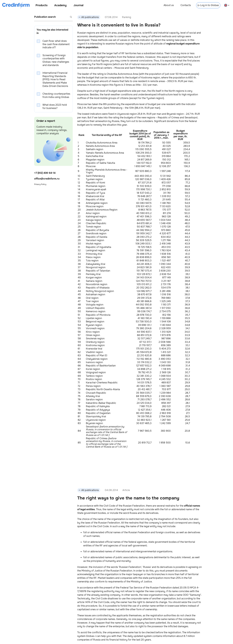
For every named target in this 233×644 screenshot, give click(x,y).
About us (169, 5)
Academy (60, 5)
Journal (78, 5)
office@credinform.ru (47, 179)
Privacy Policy (40, 184)
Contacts (186, 5)
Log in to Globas (208, 5)
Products (42, 5)
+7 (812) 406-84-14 (45, 173)
